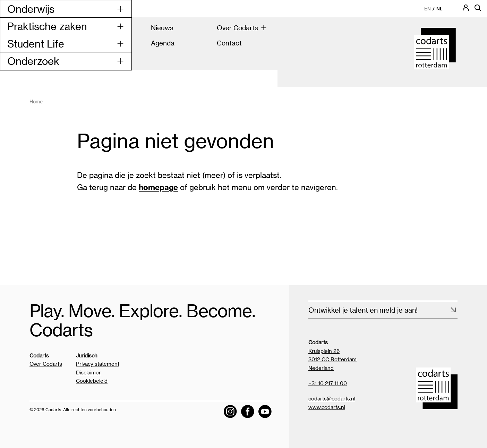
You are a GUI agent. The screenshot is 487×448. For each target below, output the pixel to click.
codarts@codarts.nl (332, 398)
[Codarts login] (466, 10)
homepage (158, 187)
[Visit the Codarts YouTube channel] (265, 412)
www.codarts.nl (327, 407)
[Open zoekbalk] (478, 10)
